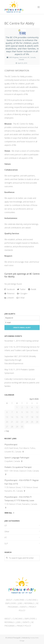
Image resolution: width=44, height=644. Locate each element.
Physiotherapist (11, 445)
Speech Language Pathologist (17, 458)
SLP (6, 544)
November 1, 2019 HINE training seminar (22, 341)
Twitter (21, 289)
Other (7, 532)
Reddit (32, 289)
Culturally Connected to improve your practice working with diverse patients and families (22, 383)
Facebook (10, 289)
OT (6, 526)
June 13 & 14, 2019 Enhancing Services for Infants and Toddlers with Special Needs (22, 349)
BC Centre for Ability (19, 23)
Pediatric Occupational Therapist (18, 467)
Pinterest (9, 294)
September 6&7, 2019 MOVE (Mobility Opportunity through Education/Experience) (20, 360)
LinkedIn (9, 298)
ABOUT (9, 600)
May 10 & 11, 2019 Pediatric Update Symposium (19, 371)
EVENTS (23, 607)
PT (6, 538)
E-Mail (20, 298)
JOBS (20, 603)
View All (8, 513)
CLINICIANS (31, 600)
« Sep (7, 431)
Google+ (22, 294)
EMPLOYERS (11, 603)
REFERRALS (29, 603)
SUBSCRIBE (19, 600)
